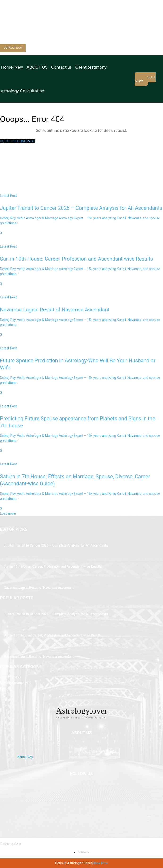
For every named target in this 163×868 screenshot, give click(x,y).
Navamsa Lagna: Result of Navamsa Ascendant (39, 588)
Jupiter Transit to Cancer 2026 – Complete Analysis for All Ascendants (56, 545)
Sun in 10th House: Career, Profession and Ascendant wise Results (53, 566)
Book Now (100, 863)
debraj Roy (25, 757)
